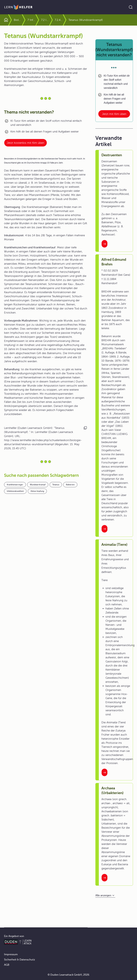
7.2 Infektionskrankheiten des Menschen (56, 20)
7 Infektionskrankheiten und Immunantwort (42, 20)
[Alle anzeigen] (105, 896)
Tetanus (56, 485)
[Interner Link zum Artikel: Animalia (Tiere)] (104, 772)
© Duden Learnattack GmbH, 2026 (68, 975)
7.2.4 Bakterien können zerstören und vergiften (70, 20)
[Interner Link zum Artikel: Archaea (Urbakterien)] (104, 878)
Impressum (11, 954)
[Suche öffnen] (131, 7)
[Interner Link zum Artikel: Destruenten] (104, 244)
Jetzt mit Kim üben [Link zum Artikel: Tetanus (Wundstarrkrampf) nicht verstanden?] (114, 114)
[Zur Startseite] (18, 7)
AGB (7, 965)
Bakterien (70, 485)
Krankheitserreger (15, 485)
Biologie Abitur (23, 20)
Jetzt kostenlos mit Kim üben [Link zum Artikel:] (26, 143)
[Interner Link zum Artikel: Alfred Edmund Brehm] (104, 529)
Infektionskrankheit (15, 491)
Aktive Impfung (37, 491)
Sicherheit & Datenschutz (20, 960)
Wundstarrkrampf (38, 485)
